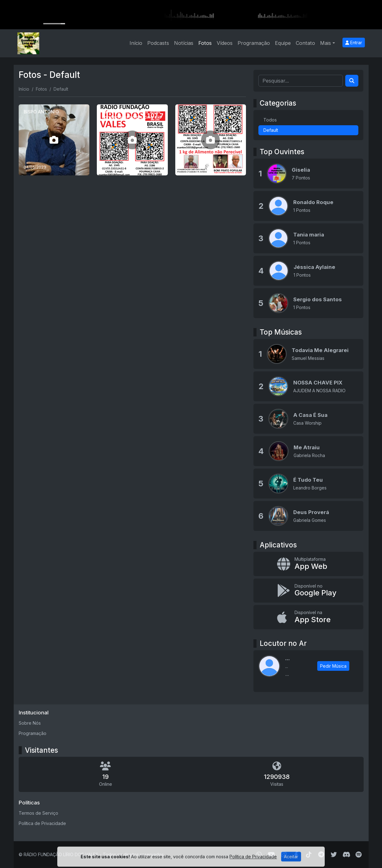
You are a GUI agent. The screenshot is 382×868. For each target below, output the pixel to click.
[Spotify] (358, 855)
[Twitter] (334, 855)
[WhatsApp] (259, 855)
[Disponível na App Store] (308, 617)
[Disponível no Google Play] (308, 591)
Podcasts (158, 43)
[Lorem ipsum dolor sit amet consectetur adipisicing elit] (132, 140)
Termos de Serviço (38, 813)
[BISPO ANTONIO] (54, 140)
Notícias (184, 43)
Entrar (354, 43)
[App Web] (308, 564)
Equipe (283, 43)
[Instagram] (284, 855)
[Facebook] (296, 855)
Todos (270, 120)
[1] (211, 140)
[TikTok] (309, 855)
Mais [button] (325, 43)
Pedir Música (333, 666)
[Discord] (346, 855)
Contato (305, 43)
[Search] (352, 81)
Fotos (205, 43)
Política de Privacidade (42, 823)
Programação (254, 43)
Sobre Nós (30, 723)
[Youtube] (271, 855)
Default (271, 130)
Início (136, 43)
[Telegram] (321, 855)
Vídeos (225, 43)
